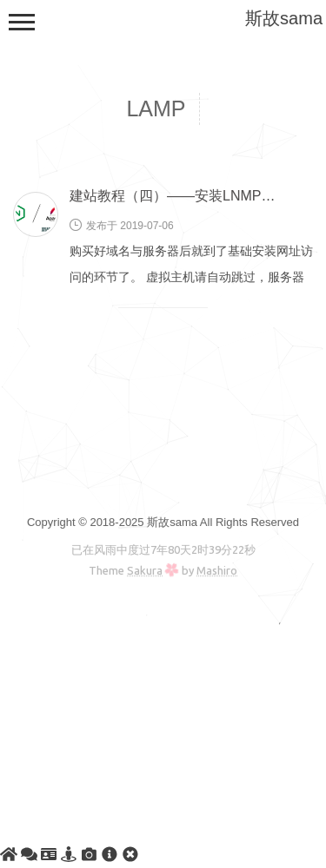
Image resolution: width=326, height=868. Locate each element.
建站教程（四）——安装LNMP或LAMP (191, 196)
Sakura (145, 570)
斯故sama (284, 18)
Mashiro (217, 570)
